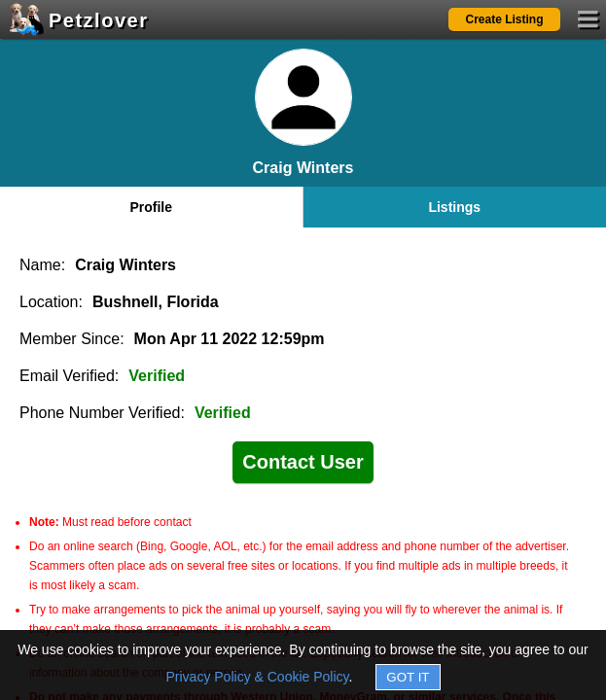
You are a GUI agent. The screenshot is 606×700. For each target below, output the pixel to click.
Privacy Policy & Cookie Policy (258, 677)
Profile (151, 207)
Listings (454, 207)
